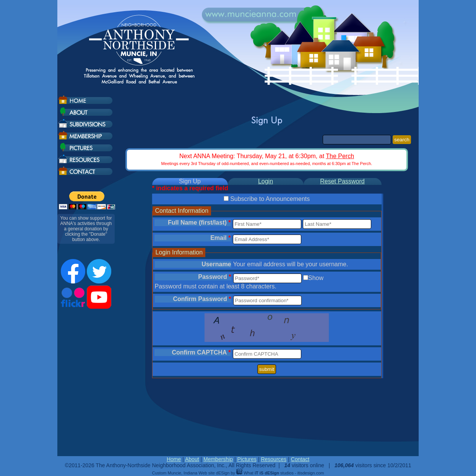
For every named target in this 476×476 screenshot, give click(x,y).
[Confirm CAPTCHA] (267, 354)
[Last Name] (337, 224)
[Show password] (306, 278)
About (192, 459)
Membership (218, 459)
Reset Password (342, 181)
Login (266, 181)
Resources (274, 459)
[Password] (267, 278)
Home (174, 459)
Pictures (247, 459)
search (402, 140)
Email (220, 238)
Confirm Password (202, 299)
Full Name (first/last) (199, 223)
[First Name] (267, 224)
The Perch (340, 156)
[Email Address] (267, 239)
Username (216, 264)
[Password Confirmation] (267, 300)
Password (214, 277)
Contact (300, 459)
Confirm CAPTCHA (201, 352)
